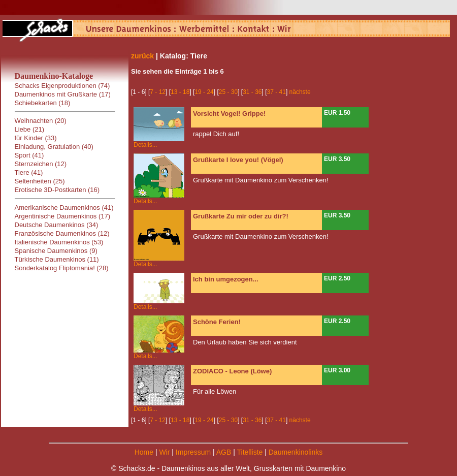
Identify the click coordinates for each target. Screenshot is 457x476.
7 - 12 (158, 92)
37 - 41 (276, 92)
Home (144, 452)
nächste (300, 92)
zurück (142, 56)
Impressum (193, 452)
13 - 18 (180, 92)
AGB (224, 452)
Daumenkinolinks (296, 452)
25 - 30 (228, 92)
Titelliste (250, 452)
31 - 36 (252, 92)
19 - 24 (204, 92)
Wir (164, 452)
